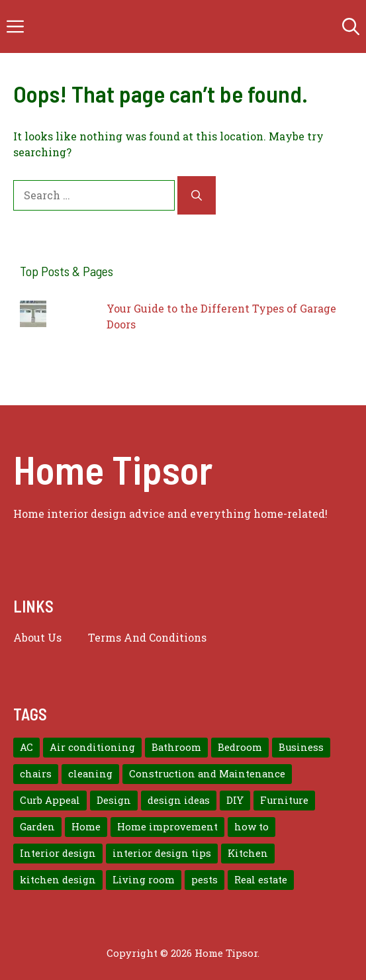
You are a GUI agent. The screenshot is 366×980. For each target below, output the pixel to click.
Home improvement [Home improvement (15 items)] (167, 827)
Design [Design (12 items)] (114, 800)
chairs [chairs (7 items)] (36, 774)
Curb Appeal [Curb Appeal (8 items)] (50, 800)
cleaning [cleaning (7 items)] (90, 774)
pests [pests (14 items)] (205, 880)
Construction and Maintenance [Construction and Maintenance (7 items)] (207, 774)
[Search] (197, 195)
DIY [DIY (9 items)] (235, 800)
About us (37, 637)
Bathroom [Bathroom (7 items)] (176, 747)
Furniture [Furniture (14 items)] (284, 800)
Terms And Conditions (147, 637)
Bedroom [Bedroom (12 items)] (240, 747)
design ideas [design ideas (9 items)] (179, 800)
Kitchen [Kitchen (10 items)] (248, 853)
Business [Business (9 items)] (301, 747)
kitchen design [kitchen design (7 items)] (58, 880)
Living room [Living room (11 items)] (144, 880)
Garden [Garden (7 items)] (37, 827)
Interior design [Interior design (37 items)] (58, 853)
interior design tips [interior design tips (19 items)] (162, 853)
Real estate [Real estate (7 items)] (261, 880)
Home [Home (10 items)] (86, 827)
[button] (351, 26)
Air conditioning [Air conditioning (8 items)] (92, 747)
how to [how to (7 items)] (252, 827)
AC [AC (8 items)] (26, 747)
